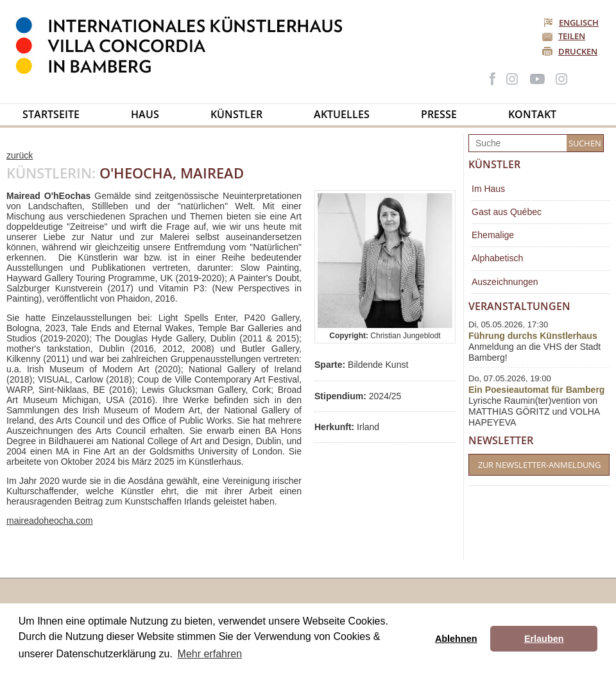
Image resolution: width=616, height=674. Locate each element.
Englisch (572, 22)
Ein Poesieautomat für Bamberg (536, 390)
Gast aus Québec (507, 212)
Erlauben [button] (544, 639)
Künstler (236, 114)
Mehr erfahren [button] (210, 654)
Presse (439, 114)
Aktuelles (342, 114)
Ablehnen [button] (456, 639)
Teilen (572, 36)
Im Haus (488, 189)
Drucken (578, 51)
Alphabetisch (497, 258)
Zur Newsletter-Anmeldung (539, 465)
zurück (20, 155)
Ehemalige (493, 235)
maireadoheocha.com (50, 521)
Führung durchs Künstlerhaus (533, 336)
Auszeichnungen (505, 282)
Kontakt (532, 114)
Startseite (51, 114)
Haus (145, 114)
